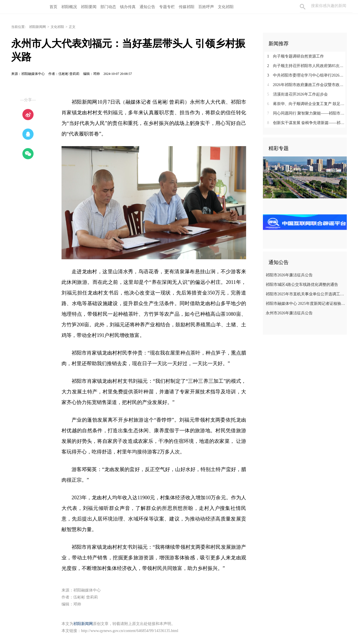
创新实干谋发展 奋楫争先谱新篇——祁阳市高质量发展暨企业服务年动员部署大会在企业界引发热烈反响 (307, 123)
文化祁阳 (226, 7)
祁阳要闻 (89, 7)
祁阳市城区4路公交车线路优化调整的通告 (302, 285)
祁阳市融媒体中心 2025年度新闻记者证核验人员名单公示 (306, 304)
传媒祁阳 (187, 7)
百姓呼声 (206, 7)
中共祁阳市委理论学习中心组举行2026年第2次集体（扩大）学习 (307, 75)
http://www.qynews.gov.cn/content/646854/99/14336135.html (130, 631)
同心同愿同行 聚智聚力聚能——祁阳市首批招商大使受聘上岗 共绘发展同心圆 (307, 113)
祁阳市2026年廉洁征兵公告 (289, 275)
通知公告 (147, 7)
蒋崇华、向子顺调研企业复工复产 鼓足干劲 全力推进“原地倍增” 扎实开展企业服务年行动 (307, 104)
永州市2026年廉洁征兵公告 (289, 313)
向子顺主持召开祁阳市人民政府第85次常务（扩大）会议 (307, 66)
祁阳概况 (69, 7)
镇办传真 (128, 7)
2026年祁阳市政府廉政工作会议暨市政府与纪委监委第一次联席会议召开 (307, 85)
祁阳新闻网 (37, 27)
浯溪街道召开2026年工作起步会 (297, 94)
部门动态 (108, 7)
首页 (53, 7)
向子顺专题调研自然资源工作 (295, 56)
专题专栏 (167, 7)
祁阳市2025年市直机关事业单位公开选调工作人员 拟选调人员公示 (306, 294)
